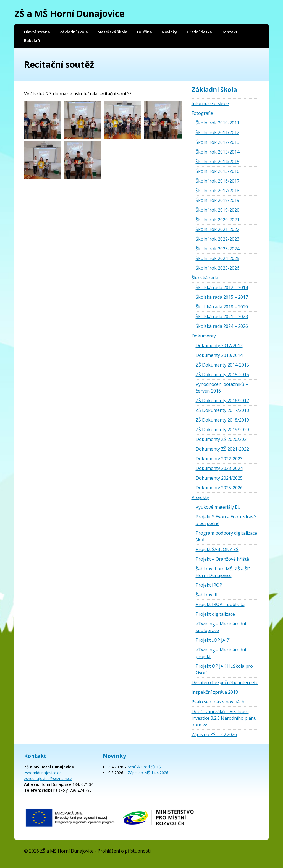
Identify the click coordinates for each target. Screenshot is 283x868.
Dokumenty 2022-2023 (219, 459)
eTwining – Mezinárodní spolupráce (221, 627)
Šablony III (207, 595)
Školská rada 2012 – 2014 (222, 287)
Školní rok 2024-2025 (218, 258)
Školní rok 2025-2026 (218, 268)
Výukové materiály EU (218, 507)
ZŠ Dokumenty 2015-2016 (222, 375)
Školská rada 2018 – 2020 (222, 307)
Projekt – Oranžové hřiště (222, 559)
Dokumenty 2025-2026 (219, 488)
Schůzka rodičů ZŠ (144, 767)
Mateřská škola (112, 32)
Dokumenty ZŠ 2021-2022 (222, 449)
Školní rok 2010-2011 (218, 123)
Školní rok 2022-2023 (218, 239)
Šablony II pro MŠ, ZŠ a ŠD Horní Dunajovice (223, 572)
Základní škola (74, 32)
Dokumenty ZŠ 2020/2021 (222, 439)
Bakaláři (32, 41)
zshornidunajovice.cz (43, 773)
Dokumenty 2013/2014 (219, 355)
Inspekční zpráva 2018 (215, 692)
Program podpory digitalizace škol (226, 536)
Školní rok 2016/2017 (218, 181)
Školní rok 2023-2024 (218, 249)
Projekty (200, 497)
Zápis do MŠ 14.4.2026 (148, 773)
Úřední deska (199, 32)
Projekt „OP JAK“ (213, 640)
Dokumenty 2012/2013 (219, 345)
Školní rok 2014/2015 (218, 162)
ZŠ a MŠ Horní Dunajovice (69, 13)
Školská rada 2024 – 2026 (222, 326)
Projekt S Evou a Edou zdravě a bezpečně (226, 520)
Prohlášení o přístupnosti (124, 851)
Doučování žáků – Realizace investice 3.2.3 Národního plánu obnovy (224, 718)
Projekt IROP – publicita (220, 604)
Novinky (169, 32)
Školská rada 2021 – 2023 (222, 316)
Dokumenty (204, 336)
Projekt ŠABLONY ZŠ (217, 549)
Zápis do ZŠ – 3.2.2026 (214, 734)
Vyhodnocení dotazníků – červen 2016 (222, 388)
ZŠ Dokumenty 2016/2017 (222, 401)
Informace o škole (210, 103)
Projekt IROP (209, 585)
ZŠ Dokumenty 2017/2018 (222, 410)
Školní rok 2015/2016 (218, 171)
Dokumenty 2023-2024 (219, 468)
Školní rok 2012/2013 (218, 142)
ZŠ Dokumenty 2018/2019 (222, 420)
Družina (145, 32)
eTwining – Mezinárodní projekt (221, 653)
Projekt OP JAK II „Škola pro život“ (224, 669)
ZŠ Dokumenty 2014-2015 (222, 365)
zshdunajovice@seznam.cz (48, 779)
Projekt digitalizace (215, 614)
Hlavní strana (37, 32)
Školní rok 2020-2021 (218, 220)
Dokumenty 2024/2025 (219, 478)
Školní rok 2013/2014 (218, 152)
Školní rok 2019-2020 (218, 210)
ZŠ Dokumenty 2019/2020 (222, 430)
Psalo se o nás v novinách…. (220, 702)
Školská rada (205, 278)
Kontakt (230, 32)
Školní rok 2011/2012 (218, 132)
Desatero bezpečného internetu (225, 682)
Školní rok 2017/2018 (218, 191)
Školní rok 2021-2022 (218, 229)
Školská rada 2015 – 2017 (222, 297)
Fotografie (202, 113)
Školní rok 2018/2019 (218, 200)
